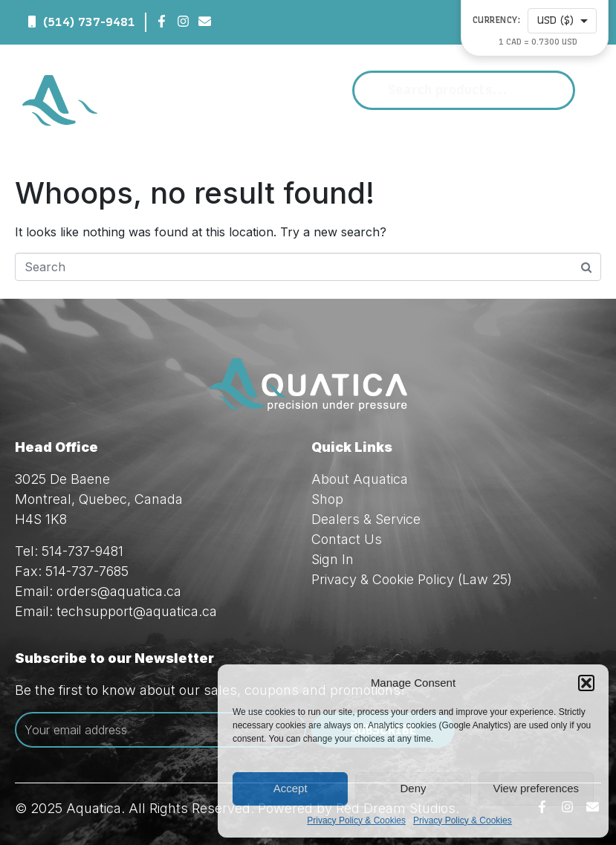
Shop (327, 499)
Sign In (333, 559)
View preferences (536, 788)
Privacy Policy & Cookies (356, 820)
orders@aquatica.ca (119, 591)
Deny (413, 788)
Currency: (497, 20)
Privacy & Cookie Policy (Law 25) (412, 579)
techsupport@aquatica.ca (137, 611)
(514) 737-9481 (89, 22)
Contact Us (347, 539)
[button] (586, 683)
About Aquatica (360, 479)
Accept (291, 788)
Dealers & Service (366, 519)
